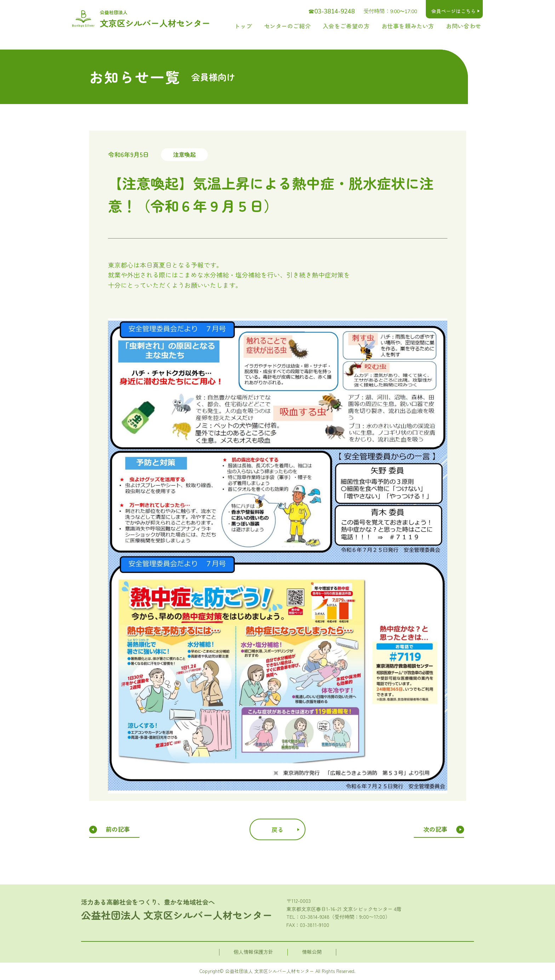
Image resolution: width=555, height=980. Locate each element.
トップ (275, 26)
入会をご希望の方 (364, 26)
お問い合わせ (467, 26)
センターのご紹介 (313, 26)
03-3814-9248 (315, 917)
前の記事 (118, 829)
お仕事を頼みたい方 (418, 26)
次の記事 (436, 829)
